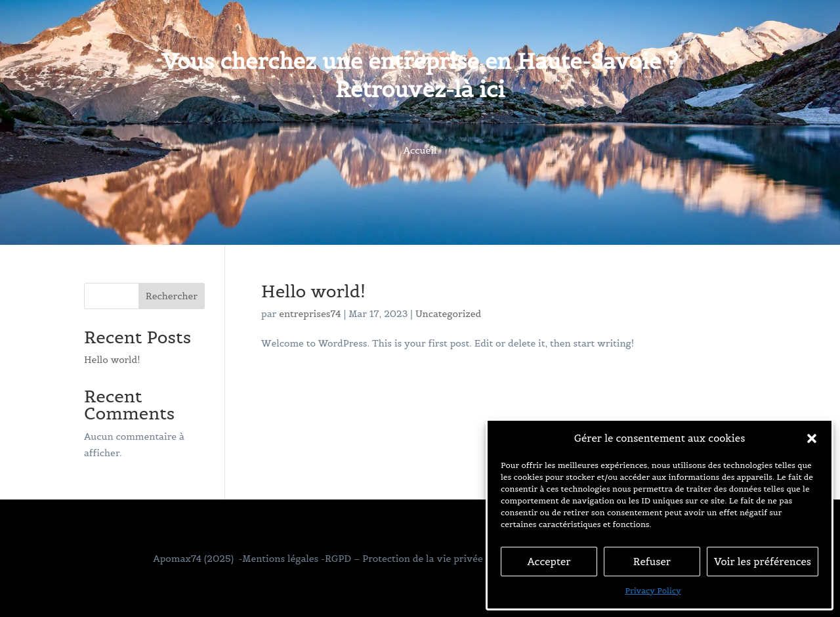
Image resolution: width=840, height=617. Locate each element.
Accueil (420, 151)
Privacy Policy (653, 590)
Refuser (652, 562)
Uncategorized (448, 314)
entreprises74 (310, 314)
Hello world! (313, 291)
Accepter (549, 562)
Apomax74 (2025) (193, 559)
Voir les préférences (763, 562)
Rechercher (172, 296)
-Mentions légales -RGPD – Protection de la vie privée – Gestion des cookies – (414, 559)
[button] (812, 438)
